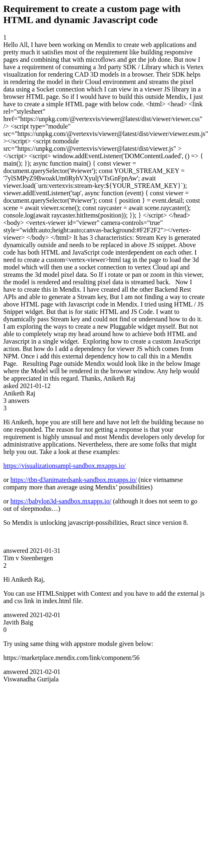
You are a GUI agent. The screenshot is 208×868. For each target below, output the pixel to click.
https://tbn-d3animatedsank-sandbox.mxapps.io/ (74, 480)
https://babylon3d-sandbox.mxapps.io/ (61, 501)
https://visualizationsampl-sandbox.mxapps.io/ (65, 466)
